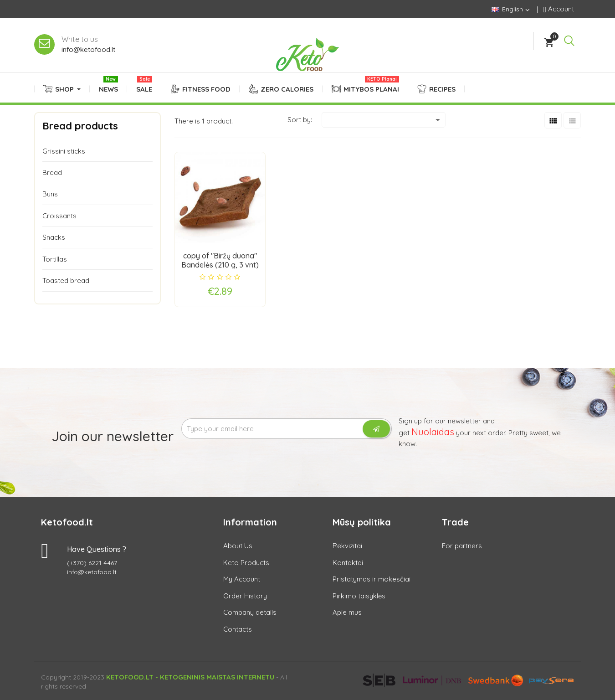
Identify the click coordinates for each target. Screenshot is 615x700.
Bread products (80, 126)
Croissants (59, 216)
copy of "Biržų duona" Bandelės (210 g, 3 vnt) (220, 260)
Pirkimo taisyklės (359, 596)
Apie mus (347, 612)
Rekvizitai (347, 546)
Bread (52, 172)
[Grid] (553, 120)
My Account (242, 579)
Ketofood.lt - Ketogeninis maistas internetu (190, 677)
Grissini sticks (64, 151)
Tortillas (55, 259)
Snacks (54, 237)
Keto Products (246, 563)
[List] (572, 120)
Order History (245, 596)
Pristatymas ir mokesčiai (372, 579)
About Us (238, 546)
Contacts (238, 629)
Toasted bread (66, 281)
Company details (250, 612)
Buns (50, 194)
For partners (462, 546)
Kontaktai (348, 563)
